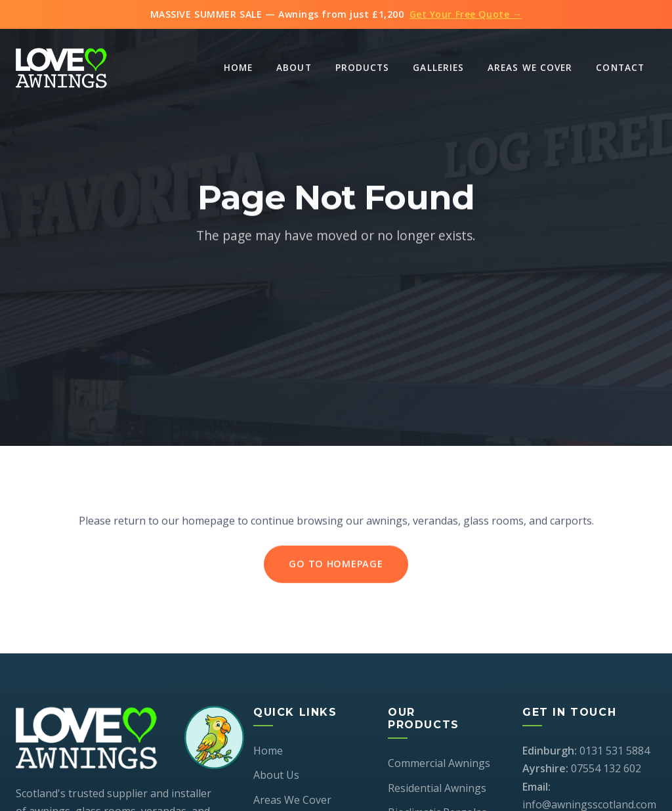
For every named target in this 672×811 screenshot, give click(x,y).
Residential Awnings (437, 788)
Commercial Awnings (439, 763)
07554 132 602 (606, 768)
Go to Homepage (336, 565)
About (294, 67)
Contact (620, 67)
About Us (276, 775)
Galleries (438, 67)
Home (238, 67)
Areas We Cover (530, 67)
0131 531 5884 (615, 751)
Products (363, 67)
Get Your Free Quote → (466, 14)
